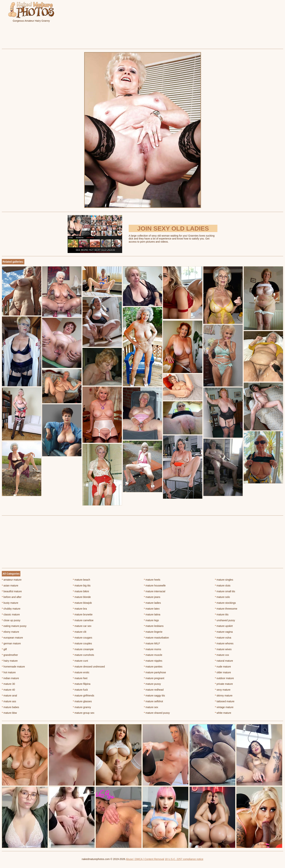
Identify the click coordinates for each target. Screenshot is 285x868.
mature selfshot (153, 701)
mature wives (223, 649)
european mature (12, 638)
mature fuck (80, 690)
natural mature (224, 661)
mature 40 (8, 690)
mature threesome (226, 609)
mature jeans (152, 597)
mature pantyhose (155, 672)
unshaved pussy (225, 620)
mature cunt (80, 661)
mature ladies (152, 603)
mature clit (80, 632)
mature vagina (224, 632)
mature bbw (9, 713)
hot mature (9, 672)
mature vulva (223, 638)
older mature (223, 672)
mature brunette (83, 614)
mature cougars (83, 638)
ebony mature (10, 632)
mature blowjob (82, 603)
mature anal (9, 696)
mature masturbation (156, 638)
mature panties (153, 667)
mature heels (152, 580)
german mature (11, 643)
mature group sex (84, 713)
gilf (4, 649)
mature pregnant (154, 678)
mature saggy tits (154, 696)
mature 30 (8, 684)
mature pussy (152, 684)
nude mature (223, 667)
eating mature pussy (14, 626)
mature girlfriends (84, 696)
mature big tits (82, 586)
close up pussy (11, 620)
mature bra (80, 609)
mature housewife (155, 586)
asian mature (10, 586)
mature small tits (225, 591)
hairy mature (10, 661)
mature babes (10, 707)
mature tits (222, 614)
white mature (223, 713)
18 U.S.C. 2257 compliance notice (184, 859)
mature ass (9, 701)
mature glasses (82, 701)
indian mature (10, 678)
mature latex (152, 609)
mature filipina (82, 684)
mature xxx (222, 655)
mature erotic (81, 672)
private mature (224, 684)
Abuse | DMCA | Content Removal (145, 859)
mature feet (80, 678)
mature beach (82, 580)
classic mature (11, 614)
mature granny (82, 707)
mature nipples (153, 661)
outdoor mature (224, 678)
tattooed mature (225, 701)
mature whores (224, 643)
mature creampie (83, 649)
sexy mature (223, 690)
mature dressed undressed (89, 667)
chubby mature (11, 609)
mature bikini (81, 591)
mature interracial (155, 591)
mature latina (152, 614)
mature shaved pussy (157, 713)
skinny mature (224, 696)
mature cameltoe (83, 620)
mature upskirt (224, 626)
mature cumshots (84, 655)
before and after (12, 597)
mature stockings (225, 603)
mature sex (151, 707)
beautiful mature (12, 591)
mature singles (224, 580)
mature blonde (82, 597)
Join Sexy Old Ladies (173, 228)
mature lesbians (154, 626)
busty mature (10, 603)
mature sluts (223, 586)
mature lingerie (153, 632)
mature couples (82, 643)
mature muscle (153, 655)
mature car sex (82, 626)
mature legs (151, 620)
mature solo (222, 597)
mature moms (153, 649)
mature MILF (152, 643)
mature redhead (154, 690)
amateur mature (12, 580)
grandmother (10, 655)
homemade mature (13, 667)
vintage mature (224, 707)
